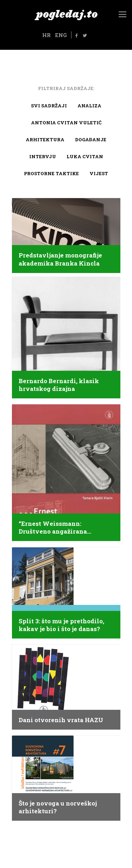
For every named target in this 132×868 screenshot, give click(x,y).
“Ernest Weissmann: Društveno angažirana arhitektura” (53, 528)
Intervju (43, 156)
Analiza (89, 106)
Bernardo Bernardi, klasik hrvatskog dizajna (59, 385)
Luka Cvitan (85, 156)
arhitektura (45, 139)
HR (46, 35)
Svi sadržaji (49, 106)
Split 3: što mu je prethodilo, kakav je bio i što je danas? (61, 625)
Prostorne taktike (51, 173)
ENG (61, 35)
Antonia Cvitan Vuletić (66, 123)
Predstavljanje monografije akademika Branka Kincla (60, 259)
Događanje (91, 139)
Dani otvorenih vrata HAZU (61, 720)
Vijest (99, 173)
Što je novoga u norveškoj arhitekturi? (58, 807)
